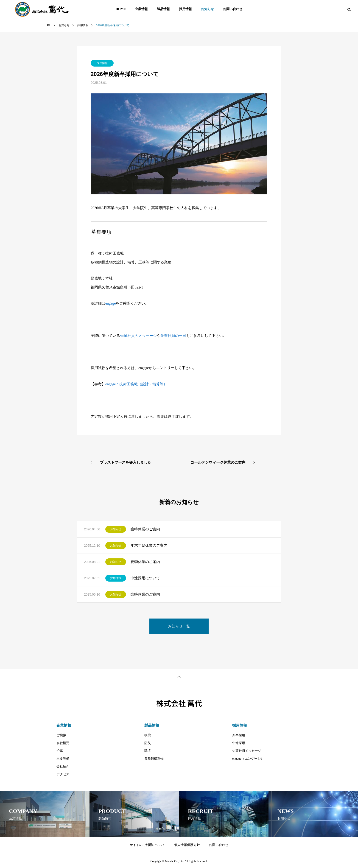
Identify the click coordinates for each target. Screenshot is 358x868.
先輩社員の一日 (173, 336)
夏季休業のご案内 (145, 562)
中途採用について (145, 578)
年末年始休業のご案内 (149, 545)
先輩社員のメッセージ (138, 336)
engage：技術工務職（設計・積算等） (136, 384)
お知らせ (116, 529)
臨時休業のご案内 (145, 529)
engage (110, 303)
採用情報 (102, 63)
